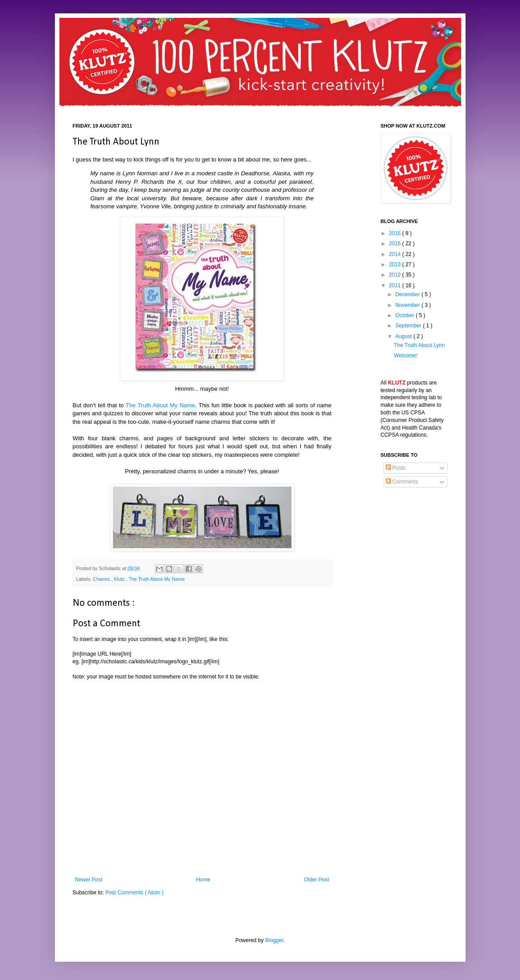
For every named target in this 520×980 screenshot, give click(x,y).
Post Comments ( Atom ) (135, 893)
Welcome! (406, 356)
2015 (395, 244)
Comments (402, 482)
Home (203, 880)
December (408, 294)
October (405, 315)
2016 (395, 233)
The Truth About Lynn (419, 345)
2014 (395, 254)
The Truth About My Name (160, 405)
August (404, 336)
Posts (396, 468)
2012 (395, 275)
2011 (395, 285)
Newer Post (89, 880)
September (409, 326)
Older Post (317, 880)
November (408, 305)
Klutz (120, 579)
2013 (395, 265)
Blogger (274, 940)
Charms (102, 579)
